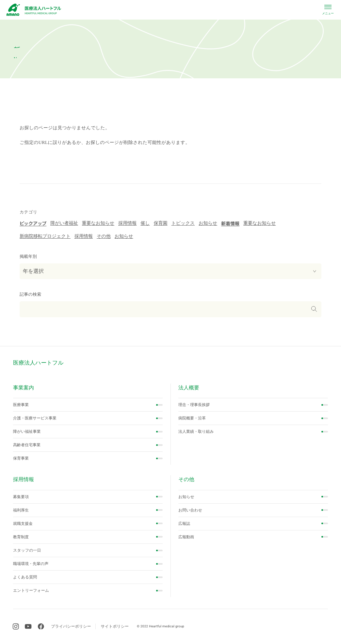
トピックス (183, 223)
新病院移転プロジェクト (45, 236)
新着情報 (230, 224)
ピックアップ (33, 224)
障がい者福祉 (64, 223)
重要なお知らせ (98, 223)
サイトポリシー (115, 626)
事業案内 (24, 388)
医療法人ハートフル (38, 363)
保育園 (160, 223)
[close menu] (328, 9)
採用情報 (127, 223)
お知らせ (208, 223)
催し (145, 223)
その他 (104, 236)
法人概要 (189, 388)
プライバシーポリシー (71, 626)
